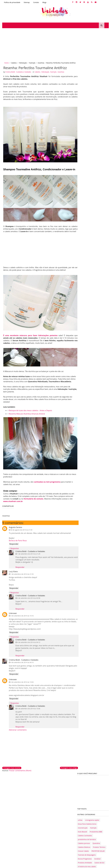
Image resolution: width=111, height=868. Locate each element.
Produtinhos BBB (96, 120)
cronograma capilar (92, 109)
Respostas (15, 548)
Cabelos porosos (84, 132)
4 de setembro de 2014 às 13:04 (22, 681)
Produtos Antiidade (85, 151)
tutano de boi (99, 151)
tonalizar (97, 147)
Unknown (13, 612)
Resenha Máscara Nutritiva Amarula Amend (27, 416)
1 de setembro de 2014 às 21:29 (29, 553)
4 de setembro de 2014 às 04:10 (22, 662)
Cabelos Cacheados (85, 124)
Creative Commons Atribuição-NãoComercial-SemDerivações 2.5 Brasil (55, 848)
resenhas (41, 63)
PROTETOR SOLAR (98, 140)
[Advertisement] (55, 45)
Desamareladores (43, 784)
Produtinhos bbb (42, 808)
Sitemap (27, 2)
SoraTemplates (12, 865)
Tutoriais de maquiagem (45, 822)
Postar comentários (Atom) (20, 770)
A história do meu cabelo (87, 155)
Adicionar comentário (18, 729)
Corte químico (41, 788)
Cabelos (14, 63)
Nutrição (32, 63)
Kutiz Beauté (82, 120)
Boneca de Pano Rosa (18, 540)
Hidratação (23, 63)
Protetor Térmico (99, 136)
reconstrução (83, 116)
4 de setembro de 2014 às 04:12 (29, 641)
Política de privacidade (12, 2)
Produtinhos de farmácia (45, 805)
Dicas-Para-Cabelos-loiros (87, 113)
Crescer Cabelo (83, 140)
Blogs (44, 2)
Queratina (96, 132)
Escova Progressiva (85, 147)
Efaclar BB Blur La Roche (45, 825)
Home (7, 63)
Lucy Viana (13, 571)
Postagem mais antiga (65, 767)
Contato (36, 2)
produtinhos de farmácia (87, 128)
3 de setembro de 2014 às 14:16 (22, 615)
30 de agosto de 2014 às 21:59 (21, 529)
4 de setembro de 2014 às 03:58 (29, 597)
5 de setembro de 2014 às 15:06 (29, 708)
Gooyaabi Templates (30, 865)
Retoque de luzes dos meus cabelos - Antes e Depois (31, 412)
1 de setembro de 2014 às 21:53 (22, 573)
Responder (14, 543)
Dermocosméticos (43, 801)
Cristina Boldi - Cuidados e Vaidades (30, 550)
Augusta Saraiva (15, 527)
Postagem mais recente (12, 767)
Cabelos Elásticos (84, 136)
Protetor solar (41, 829)
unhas (80, 109)
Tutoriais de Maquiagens (87, 144)
